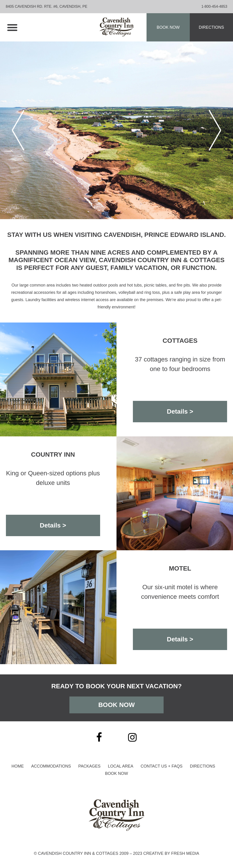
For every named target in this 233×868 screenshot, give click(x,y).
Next (215, 130)
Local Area (120, 766)
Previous (18, 130)
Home (18, 766)
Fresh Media (185, 853)
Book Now (168, 27)
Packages (89, 766)
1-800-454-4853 (214, 6)
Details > (180, 411)
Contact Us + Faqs (162, 766)
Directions (211, 27)
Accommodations (51, 766)
